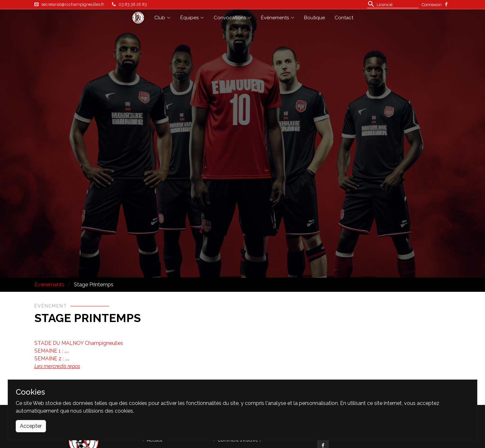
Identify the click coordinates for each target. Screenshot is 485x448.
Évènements (49, 285)
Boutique (314, 18)
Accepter (31, 426)
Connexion (432, 5)
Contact (344, 18)
